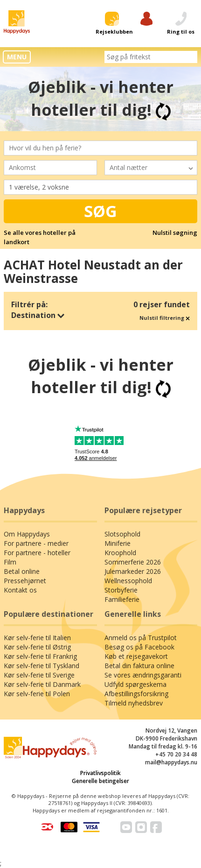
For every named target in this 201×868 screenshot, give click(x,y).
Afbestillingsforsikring (136, 694)
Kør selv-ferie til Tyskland (42, 666)
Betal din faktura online (139, 666)
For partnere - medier (36, 543)
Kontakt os (20, 590)
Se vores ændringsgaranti (143, 675)
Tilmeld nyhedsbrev (134, 703)
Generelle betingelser (100, 781)
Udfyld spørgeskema (135, 684)
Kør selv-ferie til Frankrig (40, 656)
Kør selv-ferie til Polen (37, 694)
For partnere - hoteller (37, 553)
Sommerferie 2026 (133, 562)
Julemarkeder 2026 (133, 571)
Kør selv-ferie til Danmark (42, 684)
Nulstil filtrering (165, 318)
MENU (17, 57)
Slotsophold (122, 534)
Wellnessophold (128, 581)
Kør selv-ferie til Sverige (39, 675)
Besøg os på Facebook (139, 647)
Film (10, 562)
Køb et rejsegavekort (136, 656)
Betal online (22, 571)
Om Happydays (27, 534)
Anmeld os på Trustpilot (141, 638)
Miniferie (118, 543)
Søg (100, 211)
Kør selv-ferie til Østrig (37, 647)
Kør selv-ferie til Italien (37, 638)
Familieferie (122, 599)
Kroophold (120, 553)
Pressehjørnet (25, 581)
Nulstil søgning (175, 233)
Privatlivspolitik (100, 773)
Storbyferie (121, 590)
